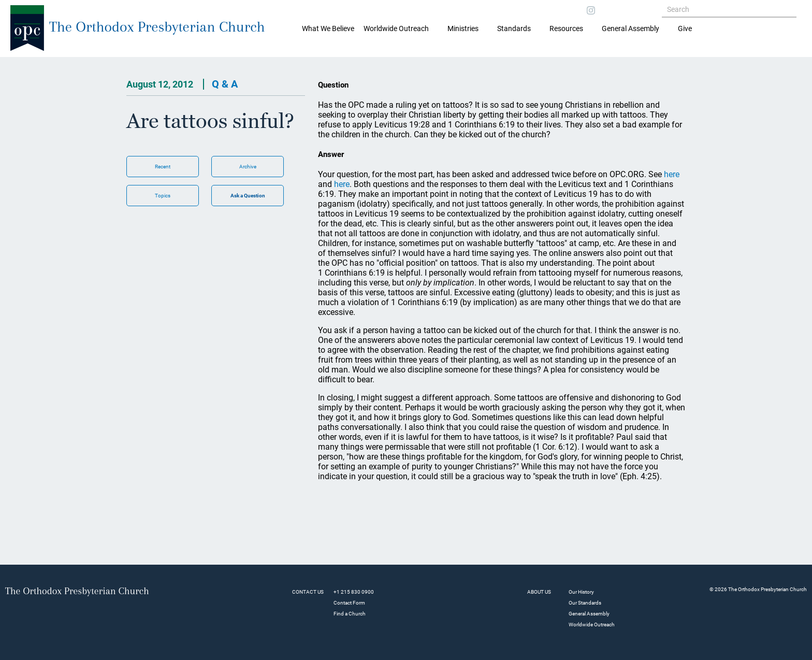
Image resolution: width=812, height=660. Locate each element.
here (672, 174)
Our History (581, 592)
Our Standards (585, 603)
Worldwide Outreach (592, 625)
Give (685, 28)
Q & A (225, 84)
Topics (163, 196)
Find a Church (350, 614)
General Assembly (630, 28)
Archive (248, 167)
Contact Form (349, 603)
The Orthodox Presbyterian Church (157, 27)
